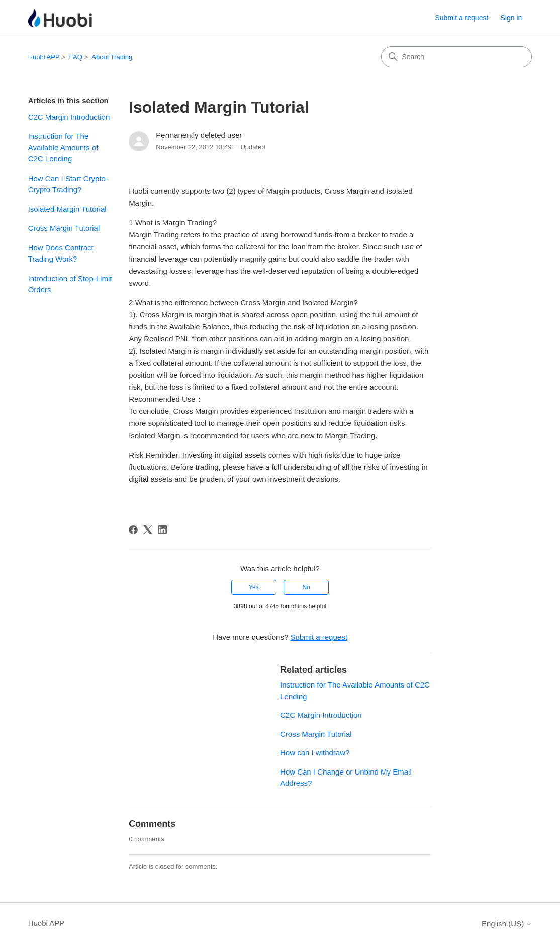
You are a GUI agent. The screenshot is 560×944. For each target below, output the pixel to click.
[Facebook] (133, 530)
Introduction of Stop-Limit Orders (70, 284)
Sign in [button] (511, 18)
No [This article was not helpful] (306, 587)
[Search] (456, 57)
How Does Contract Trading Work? (61, 253)
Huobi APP (44, 57)
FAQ (76, 57)
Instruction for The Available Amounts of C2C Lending (63, 147)
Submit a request (461, 18)
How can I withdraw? (315, 753)
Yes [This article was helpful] (254, 587)
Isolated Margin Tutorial (67, 209)
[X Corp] (148, 530)
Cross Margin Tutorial (64, 228)
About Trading (112, 57)
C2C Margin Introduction (69, 117)
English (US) (507, 924)
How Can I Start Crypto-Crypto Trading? (68, 184)
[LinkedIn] (162, 530)
